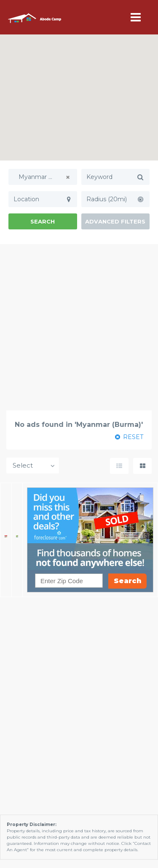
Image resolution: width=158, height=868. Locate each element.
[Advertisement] (79, 327)
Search (43, 221)
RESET (129, 437)
